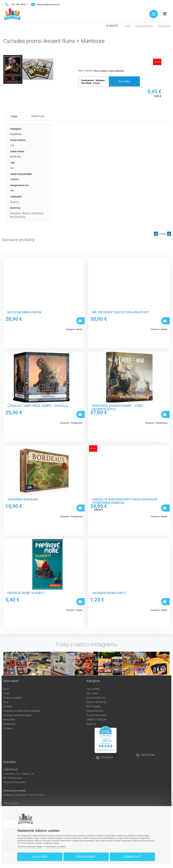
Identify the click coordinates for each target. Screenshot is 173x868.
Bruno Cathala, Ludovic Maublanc (109, 71)
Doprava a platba (13, 698)
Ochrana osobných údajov (18, 715)
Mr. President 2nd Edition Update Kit (121, 312)
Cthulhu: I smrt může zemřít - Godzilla (38, 406)
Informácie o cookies (56, 847)
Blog (6, 702)
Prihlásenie (9, 724)
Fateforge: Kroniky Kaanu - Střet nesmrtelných (118, 408)
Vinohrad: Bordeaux (23, 499)
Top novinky (93, 689)
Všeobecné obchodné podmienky (22, 711)
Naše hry (91, 724)
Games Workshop (96, 702)
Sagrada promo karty (109, 593)
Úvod (127, 26)
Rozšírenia (164, 26)
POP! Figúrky (93, 706)
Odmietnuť (132, 857)
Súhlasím (40, 857)
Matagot (15, 202)
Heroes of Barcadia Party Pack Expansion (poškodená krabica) (125, 501)
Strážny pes (38, 116)
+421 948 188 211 (19, 4)
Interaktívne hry (95, 711)
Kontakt (8, 706)
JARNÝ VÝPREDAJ (97, 720)
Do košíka (124, 81)
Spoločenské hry (144, 26)
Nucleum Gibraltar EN (24, 312)
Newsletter (9, 720)
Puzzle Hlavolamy (96, 715)
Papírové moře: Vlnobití (26, 593)
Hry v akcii (92, 693)
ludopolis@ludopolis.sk (48, 4)
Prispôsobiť (86, 857)
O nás (7, 693)
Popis (14, 116)
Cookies (8, 728)
